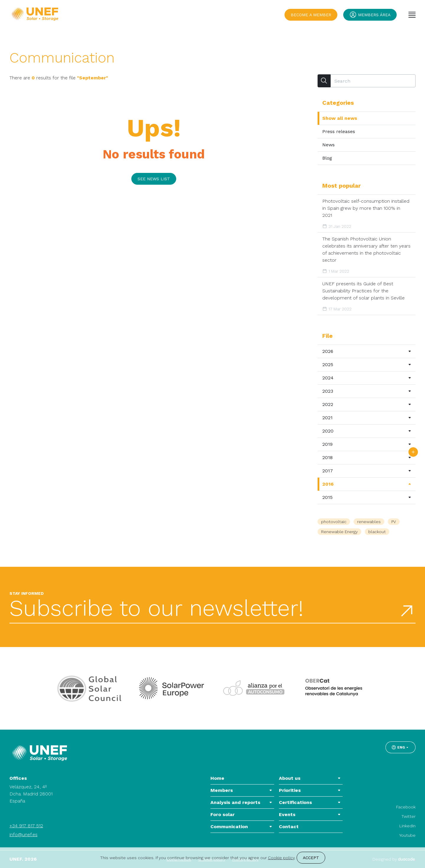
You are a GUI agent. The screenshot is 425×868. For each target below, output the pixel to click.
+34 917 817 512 (26, 826)
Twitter (408, 816)
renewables (369, 522)
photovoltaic (334, 522)
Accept (311, 858)
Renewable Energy (339, 532)
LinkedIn (407, 826)
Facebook (406, 807)
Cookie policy (281, 858)
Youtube (407, 835)
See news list (154, 179)
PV (394, 522)
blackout (377, 532)
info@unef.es (23, 835)
